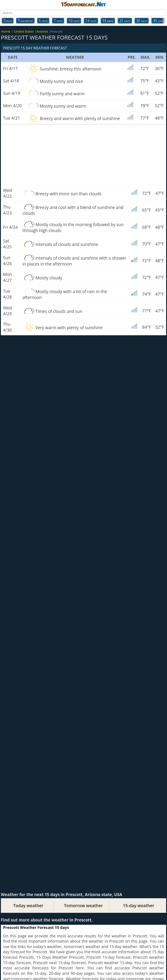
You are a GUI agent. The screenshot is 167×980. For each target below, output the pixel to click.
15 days (108, 21)
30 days (142, 21)
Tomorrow (25, 21)
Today (8, 21)
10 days (74, 21)
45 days (159, 21)
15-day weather (139, 906)
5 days (43, 21)
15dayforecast (83, 4)
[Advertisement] (83, 155)
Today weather (28, 906)
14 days (91, 21)
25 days (125, 21)
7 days (58, 21)
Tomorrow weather (83, 906)
